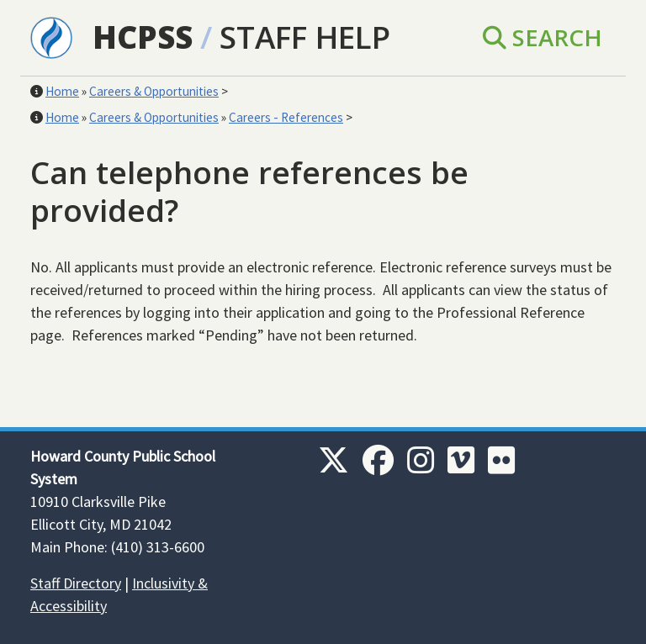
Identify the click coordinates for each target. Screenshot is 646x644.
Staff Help (305, 37)
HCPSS (143, 37)
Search (543, 37)
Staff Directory (76, 583)
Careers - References (286, 117)
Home (62, 91)
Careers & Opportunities (154, 91)
